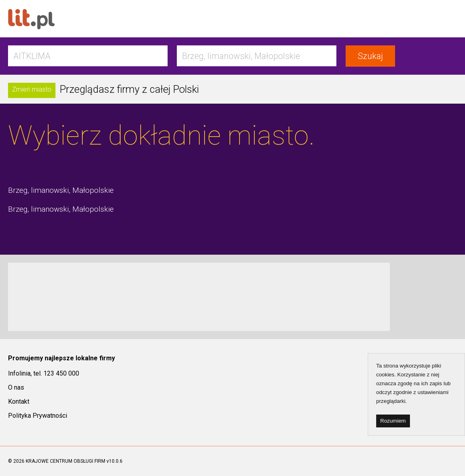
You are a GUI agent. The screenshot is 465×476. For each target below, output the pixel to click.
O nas (16, 387)
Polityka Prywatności (38, 416)
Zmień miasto (32, 89)
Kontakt (19, 401)
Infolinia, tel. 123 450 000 (44, 373)
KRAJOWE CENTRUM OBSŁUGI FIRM (66, 461)
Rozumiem (393, 421)
